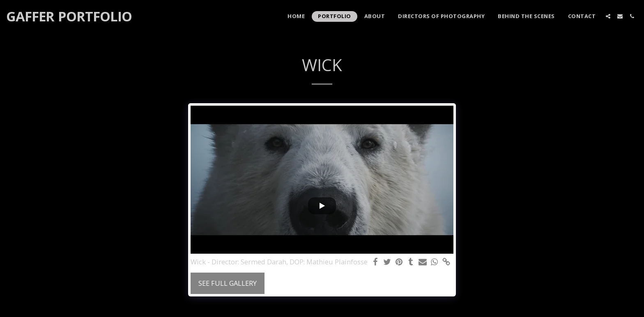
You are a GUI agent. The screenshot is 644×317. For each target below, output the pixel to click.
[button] (608, 16)
